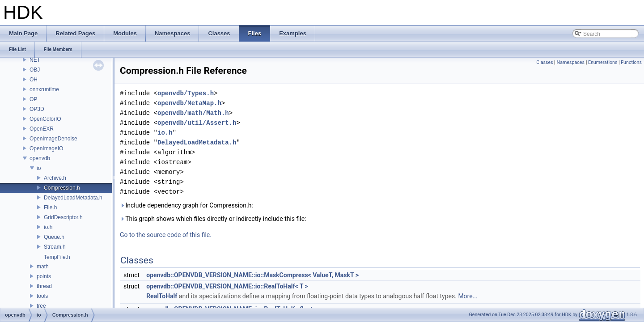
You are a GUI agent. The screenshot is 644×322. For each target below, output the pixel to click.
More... (468, 296)
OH (34, 80)
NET (35, 60)
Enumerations (603, 62)
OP (33, 99)
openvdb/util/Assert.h (197, 123)
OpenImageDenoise (53, 139)
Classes (544, 62)
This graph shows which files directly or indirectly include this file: (213, 219)
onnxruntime (44, 89)
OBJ (35, 70)
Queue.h (54, 237)
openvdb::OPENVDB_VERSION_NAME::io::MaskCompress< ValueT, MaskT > (252, 275)
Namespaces (571, 62)
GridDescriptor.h (63, 217)
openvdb (40, 158)
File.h (50, 208)
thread (44, 286)
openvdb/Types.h (186, 93)
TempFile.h (57, 257)
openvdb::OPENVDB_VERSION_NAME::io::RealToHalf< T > (227, 286)
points (44, 276)
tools (42, 296)
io (39, 168)
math (43, 267)
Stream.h (55, 247)
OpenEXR (42, 129)
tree (41, 306)
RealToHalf (162, 296)
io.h (48, 227)
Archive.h (55, 178)
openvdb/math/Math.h (193, 113)
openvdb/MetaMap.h (189, 103)
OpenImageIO (46, 148)
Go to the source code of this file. (166, 235)
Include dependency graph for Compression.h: (186, 205)
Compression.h (62, 188)
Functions (631, 62)
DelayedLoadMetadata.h (73, 198)
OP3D (37, 109)
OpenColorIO (45, 119)
